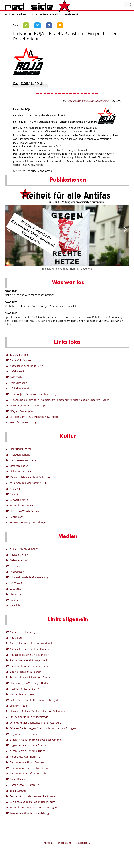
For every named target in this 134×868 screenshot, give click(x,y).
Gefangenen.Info (19, 560)
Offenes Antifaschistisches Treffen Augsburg (36, 723)
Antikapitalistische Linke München (29, 655)
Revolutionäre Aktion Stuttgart (28, 762)
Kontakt (48, 843)
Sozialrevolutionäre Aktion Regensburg (32, 802)
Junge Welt (16, 583)
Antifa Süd (16, 638)
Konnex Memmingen (22, 694)
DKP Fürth (16, 377)
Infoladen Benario (20, 388)
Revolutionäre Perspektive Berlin (29, 768)
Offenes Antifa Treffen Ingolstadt (29, 717)
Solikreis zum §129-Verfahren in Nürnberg (34, 417)
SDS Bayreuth (18, 791)
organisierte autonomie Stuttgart (29, 745)
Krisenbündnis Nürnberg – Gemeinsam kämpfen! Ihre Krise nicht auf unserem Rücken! (60, 400)
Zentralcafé (16, 517)
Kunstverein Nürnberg (23, 460)
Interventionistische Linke (25, 689)
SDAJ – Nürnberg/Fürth (23, 411)
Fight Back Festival (20, 449)
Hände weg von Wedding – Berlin (29, 683)
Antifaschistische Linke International (31, 643)
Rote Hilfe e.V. (18, 779)
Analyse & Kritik (19, 555)
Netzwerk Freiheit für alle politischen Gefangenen (38, 711)
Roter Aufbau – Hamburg (24, 785)
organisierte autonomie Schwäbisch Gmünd (35, 740)
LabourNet (16, 589)
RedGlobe (16, 606)
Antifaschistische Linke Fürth (26, 366)
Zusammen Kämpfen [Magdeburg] (30, 813)
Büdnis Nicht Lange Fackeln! (26, 672)
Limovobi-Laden (19, 466)
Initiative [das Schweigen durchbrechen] (33, 394)
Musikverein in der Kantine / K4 (28, 483)
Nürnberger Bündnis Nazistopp (28, 406)
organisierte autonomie (24, 734)
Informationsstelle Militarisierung (29, 577)
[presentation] (9, 229)
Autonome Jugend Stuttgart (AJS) (29, 660)
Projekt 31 (16, 489)
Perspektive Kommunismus (26, 757)
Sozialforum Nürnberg (23, 422)
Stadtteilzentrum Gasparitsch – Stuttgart (33, 808)
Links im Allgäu (18, 706)
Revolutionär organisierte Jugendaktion (88, 101)
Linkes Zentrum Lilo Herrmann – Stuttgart (34, 700)
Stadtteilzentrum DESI (23, 506)
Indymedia (16, 566)
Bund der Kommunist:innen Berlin (30, 666)
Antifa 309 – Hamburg (22, 632)
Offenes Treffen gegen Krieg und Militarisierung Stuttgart (43, 728)
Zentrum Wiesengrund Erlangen (28, 522)
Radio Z (14, 494)
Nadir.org (15, 594)
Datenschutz (83, 843)
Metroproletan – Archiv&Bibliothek (30, 477)
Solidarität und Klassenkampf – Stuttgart (33, 796)
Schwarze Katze (19, 500)
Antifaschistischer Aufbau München (30, 649)
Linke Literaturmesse (22, 472)
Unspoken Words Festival (25, 511)
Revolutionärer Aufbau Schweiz (28, 774)
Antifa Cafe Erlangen (22, 360)
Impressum (64, 843)
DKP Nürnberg (18, 383)
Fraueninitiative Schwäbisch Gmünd (31, 677)
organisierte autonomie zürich (28, 751)
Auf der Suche (18, 372)
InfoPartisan (17, 572)
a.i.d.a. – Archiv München (24, 549)
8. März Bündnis (19, 355)
